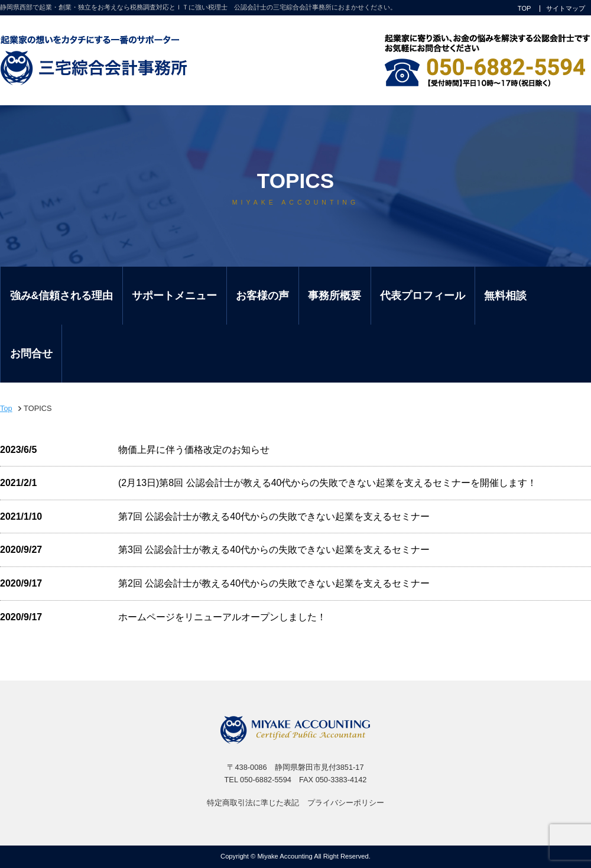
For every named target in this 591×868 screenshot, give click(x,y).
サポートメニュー (174, 296)
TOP (525, 9)
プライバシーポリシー (346, 803)
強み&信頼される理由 (62, 296)
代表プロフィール (423, 296)
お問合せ (31, 354)
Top (6, 408)
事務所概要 (335, 296)
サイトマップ (566, 9)
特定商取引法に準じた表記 (253, 803)
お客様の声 (262, 296)
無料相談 (505, 296)
